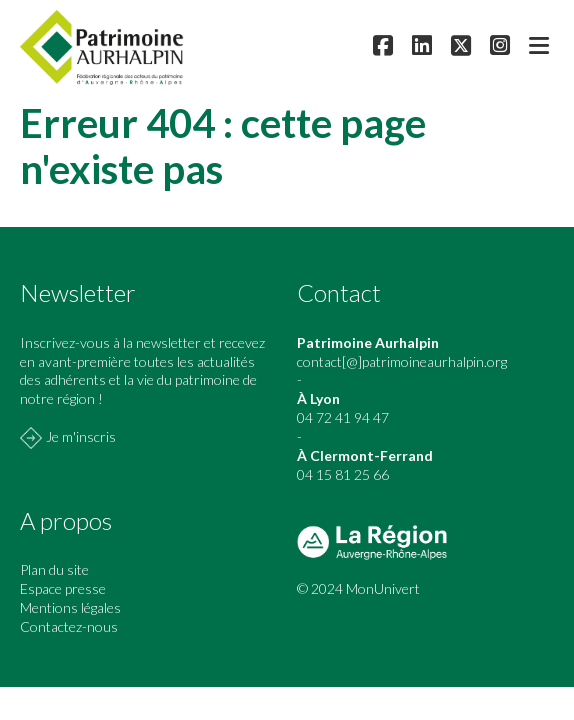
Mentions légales (70, 607)
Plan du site (54, 569)
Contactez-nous (69, 626)
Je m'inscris (81, 436)
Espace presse (63, 588)
